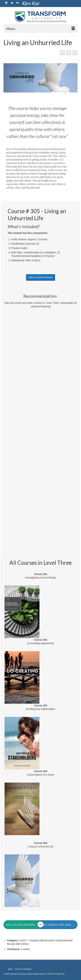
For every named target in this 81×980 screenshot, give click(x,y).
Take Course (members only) (23, 925)
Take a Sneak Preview (41, 277)
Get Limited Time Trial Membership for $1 (60, 925)
